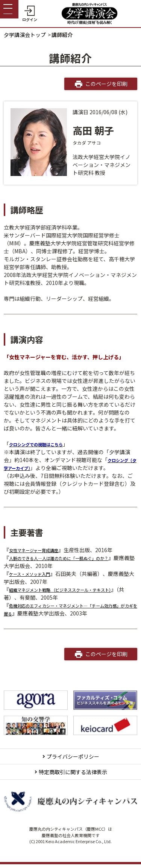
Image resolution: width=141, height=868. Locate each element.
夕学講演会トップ (25, 35)
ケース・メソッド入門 (35, 574)
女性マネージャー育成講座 (40, 550)
